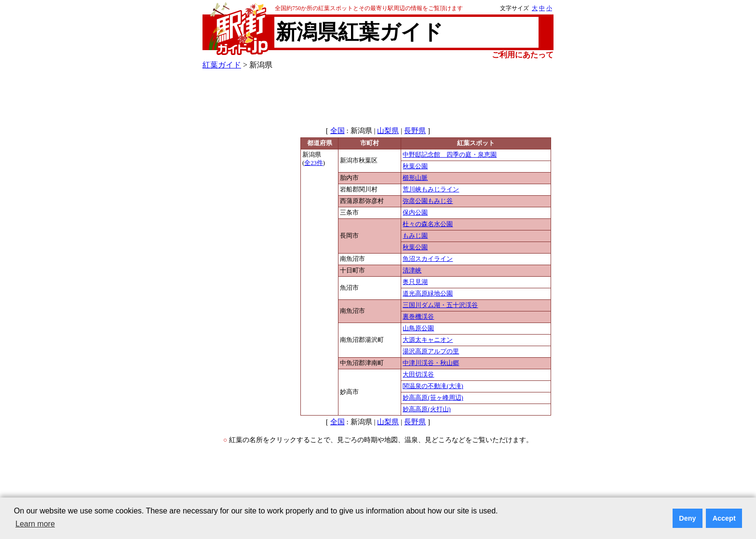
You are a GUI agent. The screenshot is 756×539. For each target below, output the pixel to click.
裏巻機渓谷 (418, 317)
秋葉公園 (415, 166)
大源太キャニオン (428, 340)
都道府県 (320, 143)
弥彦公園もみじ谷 (428, 201)
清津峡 (412, 270)
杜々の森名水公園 (428, 224)
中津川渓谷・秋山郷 (431, 363)
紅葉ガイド (222, 65)
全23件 (314, 163)
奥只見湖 (415, 282)
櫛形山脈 (415, 178)
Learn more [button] (35, 524)
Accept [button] (724, 518)
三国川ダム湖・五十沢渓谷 (440, 305)
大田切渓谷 (418, 375)
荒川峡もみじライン (431, 189)
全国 (337, 131)
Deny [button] (687, 518)
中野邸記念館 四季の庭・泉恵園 (450, 155)
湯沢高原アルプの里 (431, 351)
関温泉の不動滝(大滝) (433, 386)
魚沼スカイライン (428, 259)
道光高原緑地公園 (428, 294)
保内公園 (415, 213)
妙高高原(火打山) (426, 409)
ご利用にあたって (523, 55)
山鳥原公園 (418, 328)
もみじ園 (415, 236)
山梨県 (388, 131)
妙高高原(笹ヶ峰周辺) (433, 398)
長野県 (415, 131)
